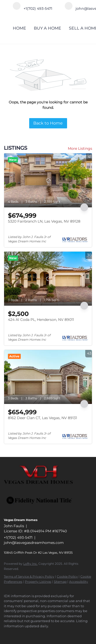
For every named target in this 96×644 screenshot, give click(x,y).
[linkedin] (17, 634)
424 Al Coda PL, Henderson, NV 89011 (41, 320)
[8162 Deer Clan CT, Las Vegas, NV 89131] (48, 377)
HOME (19, 28)
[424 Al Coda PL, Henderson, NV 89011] (48, 279)
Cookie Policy (67, 576)
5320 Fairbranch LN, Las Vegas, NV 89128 (44, 221)
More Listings (80, 148)
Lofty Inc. (30, 564)
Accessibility (79, 582)
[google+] (37, 634)
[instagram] (27, 634)
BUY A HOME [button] (47, 28)
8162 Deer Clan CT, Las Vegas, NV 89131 (42, 418)
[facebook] (6, 634)
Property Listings (38, 582)
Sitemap (60, 582)
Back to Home (48, 123)
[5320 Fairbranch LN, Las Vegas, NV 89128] (48, 180)
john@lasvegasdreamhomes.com (34, 543)
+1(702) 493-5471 (18, 537)
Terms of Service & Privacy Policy (29, 576)
